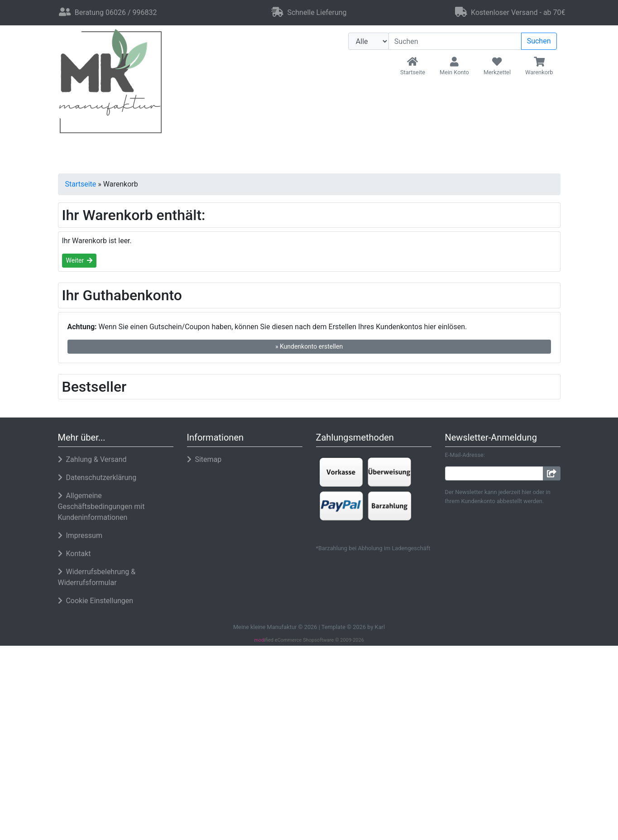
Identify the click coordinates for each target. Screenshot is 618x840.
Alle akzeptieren (496, 728)
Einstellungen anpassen (496, 773)
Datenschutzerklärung (460, 798)
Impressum (519, 798)
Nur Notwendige (496, 752)
